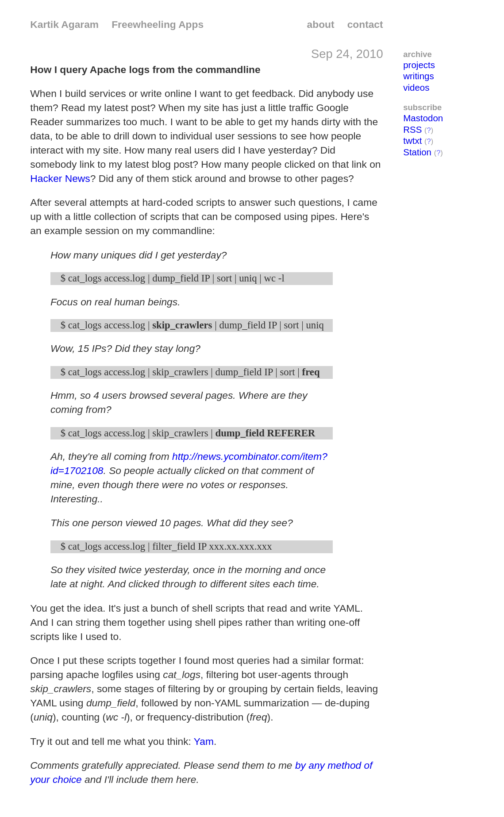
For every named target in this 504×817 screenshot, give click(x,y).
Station (417, 152)
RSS (412, 129)
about (321, 24)
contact (365, 24)
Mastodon (423, 118)
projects (419, 65)
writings (419, 76)
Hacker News (60, 178)
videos (416, 87)
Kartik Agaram (64, 24)
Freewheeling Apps (158, 24)
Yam (204, 741)
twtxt (412, 141)
